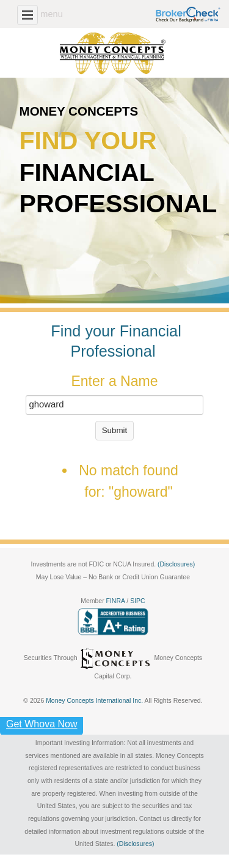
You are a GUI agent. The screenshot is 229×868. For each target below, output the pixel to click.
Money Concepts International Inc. (95, 701)
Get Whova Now (42, 724)
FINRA (117, 601)
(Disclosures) (176, 564)
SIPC (137, 601)
